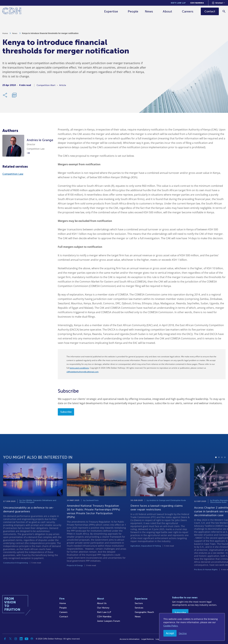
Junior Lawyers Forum (109, 621)
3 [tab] (222, 468)
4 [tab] (225, 468)
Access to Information (130, 639)
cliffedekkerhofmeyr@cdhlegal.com (82, 372)
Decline (183, 633)
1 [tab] (216, 468)
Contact (64, 617)
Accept (170, 633)
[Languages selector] (218, 3)
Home (5, 35)
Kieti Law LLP (178, 3)
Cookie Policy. (171, 626)
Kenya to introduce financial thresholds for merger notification (50, 35)
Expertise (111, 11)
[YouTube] (26, 639)
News (149, 11)
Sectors (139, 603)
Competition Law (13, 174)
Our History (103, 608)
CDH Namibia (197, 3)
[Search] (224, 11)
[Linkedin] (21, 639)
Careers (188, 11)
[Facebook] (5, 639)
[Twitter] (10, 639)
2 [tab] (219, 468)
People (133, 11)
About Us (102, 603)
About (168, 11)
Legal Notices (148, 639)
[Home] (12, 11)
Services (139, 608)
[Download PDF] (14, 97)
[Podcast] (32, 639)
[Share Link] (5, 97)
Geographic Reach (144, 612)
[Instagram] (16, 639)
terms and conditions (79, 368)
